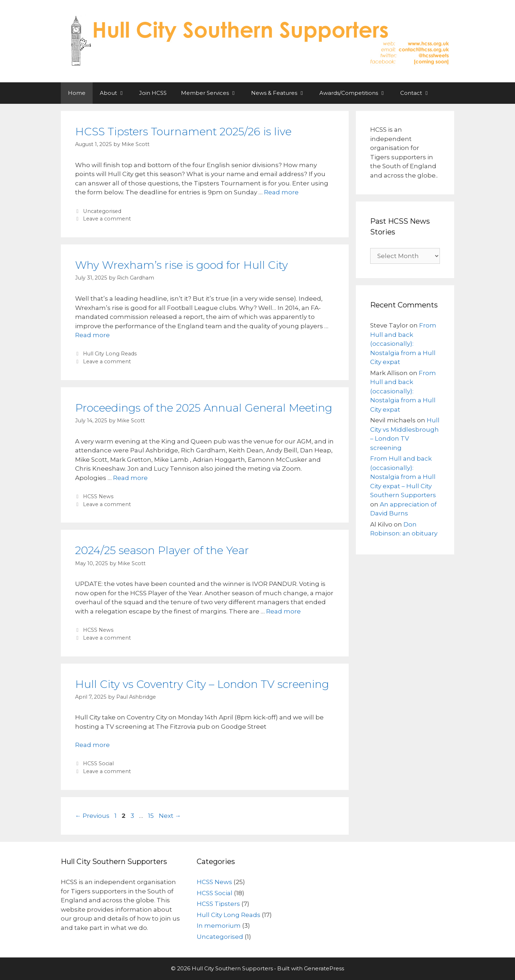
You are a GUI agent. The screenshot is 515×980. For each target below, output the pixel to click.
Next (170, 816)
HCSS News (98, 496)
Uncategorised (102, 211)
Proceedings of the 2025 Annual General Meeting (204, 408)
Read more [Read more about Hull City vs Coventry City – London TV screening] (92, 745)
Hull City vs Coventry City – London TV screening (202, 684)
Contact (419, 93)
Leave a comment (107, 219)
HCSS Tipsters (218, 904)
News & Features (282, 93)
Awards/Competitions (356, 93)
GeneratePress (324, 968)
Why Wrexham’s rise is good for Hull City (182, 265)
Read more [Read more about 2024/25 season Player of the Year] (283, 611)
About (116, 93)
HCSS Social (98, 763)
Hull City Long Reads (110, 354)
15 (152, 816)
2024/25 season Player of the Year (162, 550)
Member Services (212, 93)
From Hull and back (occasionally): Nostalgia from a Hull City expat (403, 344)
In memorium (219, 926)
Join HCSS (153, 93)
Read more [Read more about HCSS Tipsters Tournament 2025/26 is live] (281, 192)
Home (77, 93)
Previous (92, 816)
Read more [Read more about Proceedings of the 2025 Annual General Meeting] (130, 478)
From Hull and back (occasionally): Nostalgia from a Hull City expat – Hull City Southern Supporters (403, 477)
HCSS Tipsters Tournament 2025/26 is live (183, 132)
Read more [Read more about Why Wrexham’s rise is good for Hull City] (92, 335)
